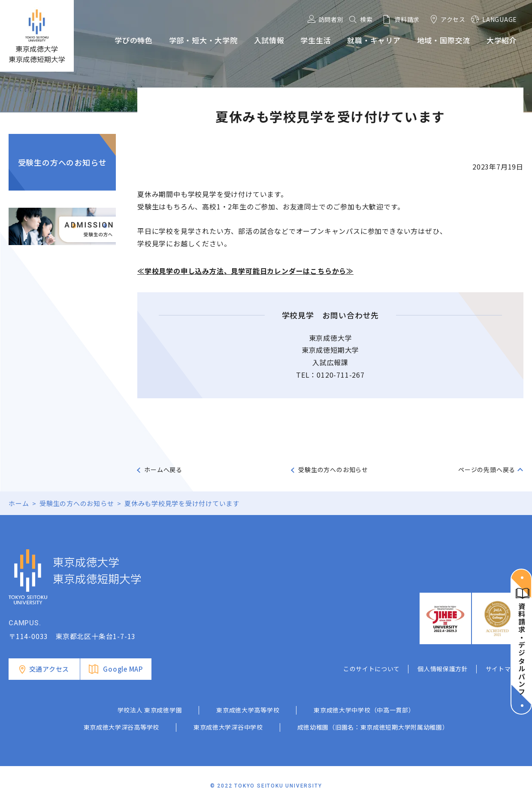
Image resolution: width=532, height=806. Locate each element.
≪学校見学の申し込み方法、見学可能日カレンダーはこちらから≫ (245, 271)
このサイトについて (372, 669)
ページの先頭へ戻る (487, 470)
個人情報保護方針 (443, 669)
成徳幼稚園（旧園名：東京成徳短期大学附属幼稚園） (373, 727)
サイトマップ (505, 669)
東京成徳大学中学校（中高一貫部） (364, 710)
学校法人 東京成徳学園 (150, 710)
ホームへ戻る (163, 470)
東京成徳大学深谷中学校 (228, 727)
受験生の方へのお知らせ (62, 162)
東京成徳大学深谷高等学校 (121, 727)
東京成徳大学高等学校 (248, 710)
